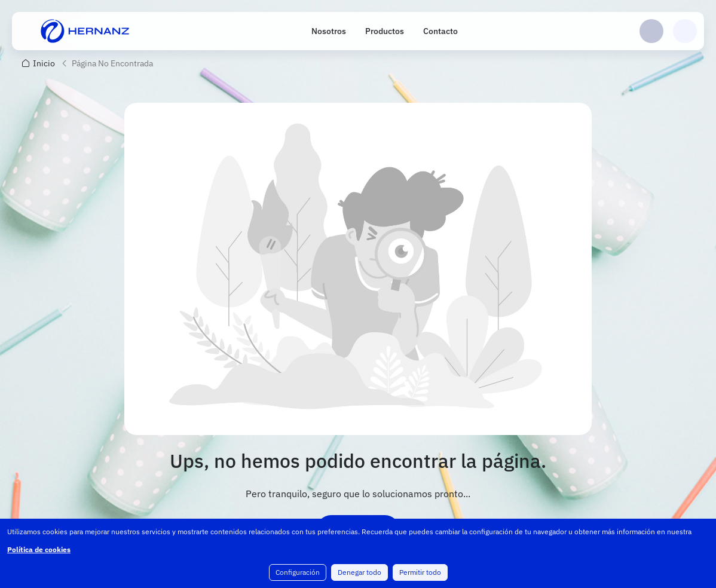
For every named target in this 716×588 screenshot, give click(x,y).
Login (651, 31)
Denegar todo (359, 572)
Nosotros (329, 31)
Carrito (685, 31)
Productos (385, 31)
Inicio (44, 63)
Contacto (440, 31)
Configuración (298, 572)
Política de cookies (39, 549)
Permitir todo (420, 572)
